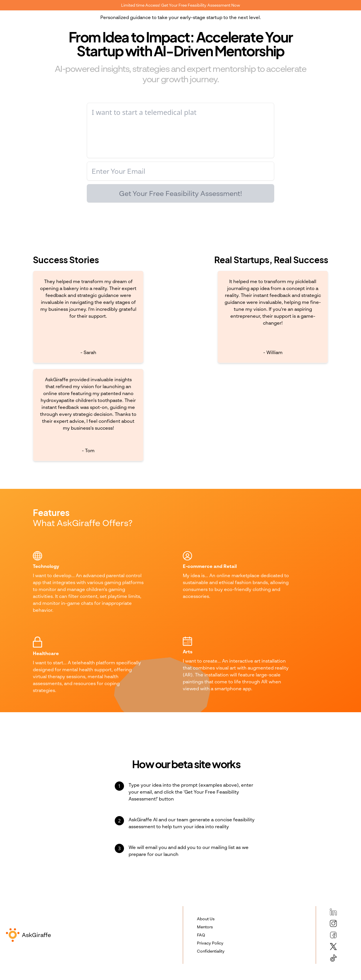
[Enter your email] (180, 171)
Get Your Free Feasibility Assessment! (181, 193)
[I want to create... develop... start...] (180, 130)
